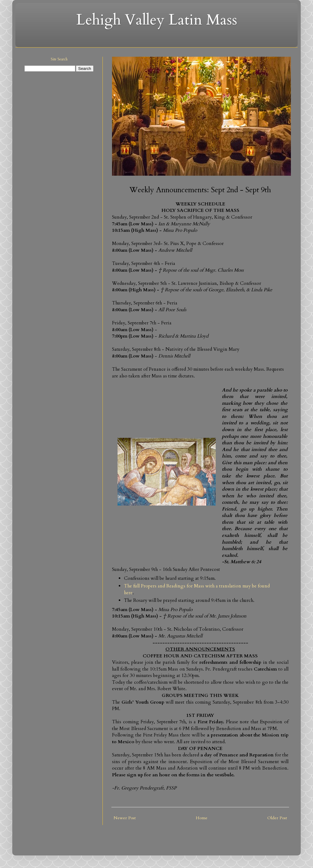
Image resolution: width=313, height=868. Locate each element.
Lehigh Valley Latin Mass (157, 20)
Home (202, 818)
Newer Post (125, 818)
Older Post (277, 818)
